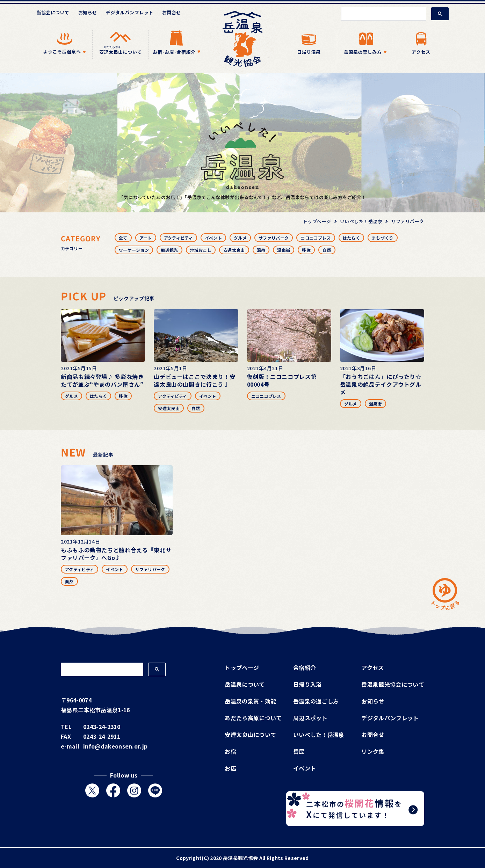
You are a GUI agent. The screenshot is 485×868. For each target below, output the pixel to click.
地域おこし (201, 250)
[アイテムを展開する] (64, 44)
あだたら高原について (253, 718)
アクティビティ (178, 238)
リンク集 (373, 751)
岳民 (299, 751)
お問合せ (172, 12)
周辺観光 (169, 250)
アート (146, 238)
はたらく (351, 238)
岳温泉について (245, 684)
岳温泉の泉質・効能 (250, 701)
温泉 (261, 250)
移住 (306, 250)
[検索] (383, 14)
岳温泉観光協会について (393, 684)
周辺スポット (310, 718)
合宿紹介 (305, 668)
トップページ (242, 668)
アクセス (372, 668)
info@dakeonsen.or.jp (115, 746)
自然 (327, 250)
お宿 (230, 751)
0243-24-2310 (102, 727)
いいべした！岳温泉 (319, 735)
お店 (230, 768)
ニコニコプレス (316, 238)
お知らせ (88, 12)
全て (123, 238)
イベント (213, 238)
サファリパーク (274, 238)
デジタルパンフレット (130, 12)
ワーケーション (134, 250)
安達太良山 (234, 250)
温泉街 (284, 250)
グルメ (240, 238)
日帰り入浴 (307, 684)
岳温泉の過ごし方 (316, 701)
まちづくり (383, 238)
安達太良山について (250, 735)
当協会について (53, 12)
